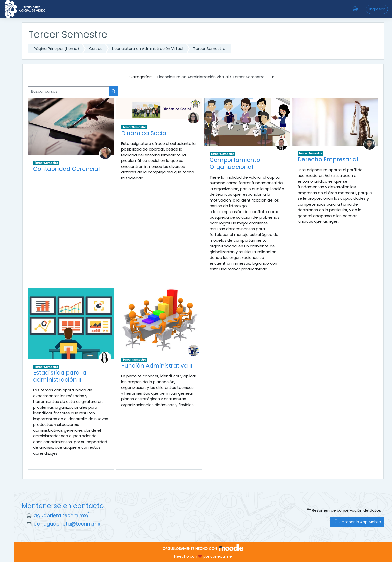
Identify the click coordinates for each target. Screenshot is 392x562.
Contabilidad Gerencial (66, 169)
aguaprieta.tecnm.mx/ (61, 515)
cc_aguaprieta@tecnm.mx (67, 524)
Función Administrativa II (157, 366)
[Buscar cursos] (69, 91)
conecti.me (221, 556)
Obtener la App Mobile (357, 522)
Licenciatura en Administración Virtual (148, 49)
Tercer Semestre (209, 49)
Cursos (96, 49)
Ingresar (377, 9)
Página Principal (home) (56, 49)
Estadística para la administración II (60, 376)
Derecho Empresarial (328, 159)
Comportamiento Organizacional (235, 163)
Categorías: (141, 77)
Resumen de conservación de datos (344, 510)
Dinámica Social (144, 133)
